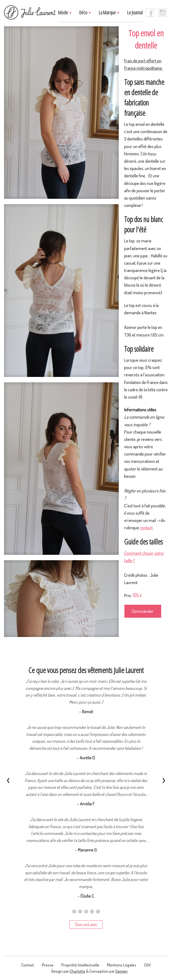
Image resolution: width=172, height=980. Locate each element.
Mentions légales (122, 965)
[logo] (30, 12)
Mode (63, 12)
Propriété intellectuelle (80, 965)
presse (48, 965)
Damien (122, 971)
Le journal (135, 12)
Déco (84, 12)
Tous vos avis (86, 924)
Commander (143, 611)
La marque (108, 12)
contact (146, 528)
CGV (147, 965)
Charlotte (77, 971)
